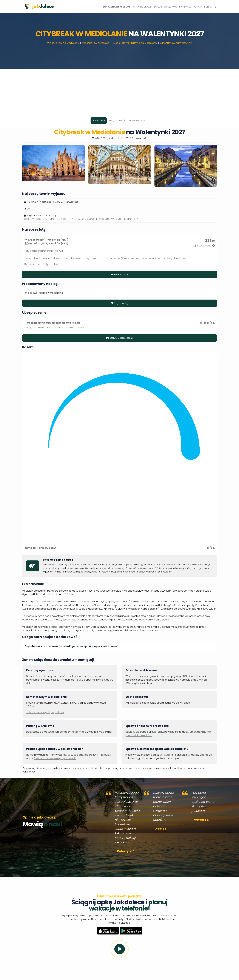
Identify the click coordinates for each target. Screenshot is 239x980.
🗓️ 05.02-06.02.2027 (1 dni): (43, 219)
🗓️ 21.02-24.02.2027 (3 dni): (120, 219)
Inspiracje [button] (185, 7)
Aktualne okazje (142, 7)
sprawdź (165, 755)
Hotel (122, 121)
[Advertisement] (120, 90)
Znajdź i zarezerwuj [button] (165, 7)
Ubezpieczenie (138, 121)
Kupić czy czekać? (202, 246)
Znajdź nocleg (120, 303)
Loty (112, 121)
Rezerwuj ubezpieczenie (120, 338)
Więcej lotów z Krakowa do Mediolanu (135, 43)
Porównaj (79, 732)
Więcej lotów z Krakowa (96, 43)
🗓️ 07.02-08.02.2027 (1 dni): (82, 219)
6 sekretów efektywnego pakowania (55, 758)
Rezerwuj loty (119, 274)
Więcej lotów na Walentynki (176, 43)
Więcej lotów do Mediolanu (63, 43)
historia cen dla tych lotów (43, 264)
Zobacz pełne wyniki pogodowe (45, 712)
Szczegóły (99, 121)
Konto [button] (208, 7)
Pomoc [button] (198, 7)
